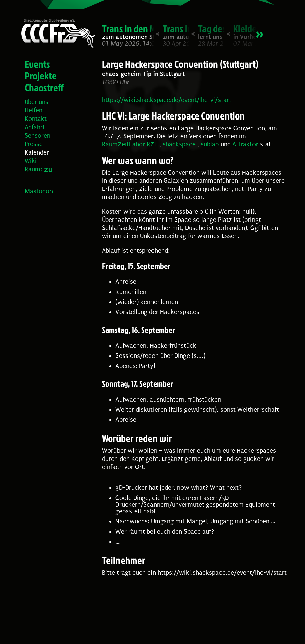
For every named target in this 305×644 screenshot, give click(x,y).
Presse (34, 144)
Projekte (41, 76)
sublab (210, 144)
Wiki (31, 161)
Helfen (33, 110)
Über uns (37, 102)
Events (37, 64)
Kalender (37, 152)
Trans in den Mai (132, 29)
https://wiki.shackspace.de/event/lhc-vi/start (167, 100)
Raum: (33, 169)
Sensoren (38, 136)
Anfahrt (35, 127)
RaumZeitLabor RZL (130, 144)
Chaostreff (44, 88)
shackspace (179, 144)
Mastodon (39, 191)
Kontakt (36, 119)
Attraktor (245, 144)
